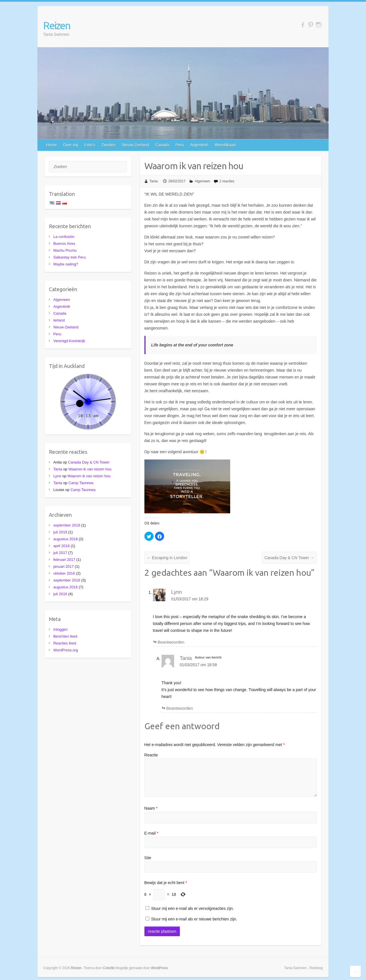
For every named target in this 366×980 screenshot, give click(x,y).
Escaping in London (167, 558)
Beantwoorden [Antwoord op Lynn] (171, 642)
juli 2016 (60, 594)
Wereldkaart (225, 145)
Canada (162, 145)
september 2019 (67, 525)
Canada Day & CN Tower (289, 558)
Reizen (57, 25)
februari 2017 (64, 560)
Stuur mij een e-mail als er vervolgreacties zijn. (193, 908)
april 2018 (61, 546)
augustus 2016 (65, 587)
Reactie (151, 755)
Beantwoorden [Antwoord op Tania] (180, 708)
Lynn (177, 592)
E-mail (151, 833)
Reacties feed (65, 643)
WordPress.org (65, 650)
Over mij (70, 145)
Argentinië (199, 145)
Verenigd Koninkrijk (69, 341)
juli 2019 (60, 532)
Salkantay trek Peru (69, 257)
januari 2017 (63, 566)
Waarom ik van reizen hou (90, 469)
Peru (180, 145)
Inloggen (60, 629)
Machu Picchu (65, 250)
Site (148, 858)
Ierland (59, 320)
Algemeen (202, 181)
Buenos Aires (64, 243)
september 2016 (67, 580)
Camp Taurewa (81, 483)
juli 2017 (60, 553)
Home (51, 145)
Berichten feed (65, 636)
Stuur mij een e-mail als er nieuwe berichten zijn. (194, 919)
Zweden (108, 145)
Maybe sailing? (66, 264)
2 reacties (227, 181)
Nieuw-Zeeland (135, 145)
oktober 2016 (64, 573)
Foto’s (89, 145)
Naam (151, 808)
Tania (154, 181)
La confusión (64, 237)
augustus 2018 (65, 539)
